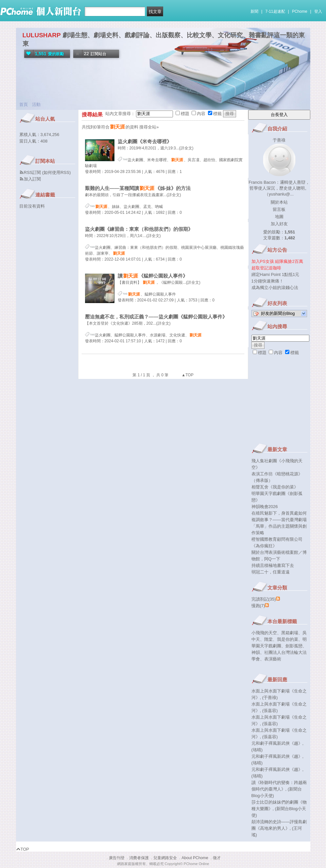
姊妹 (116, 207)
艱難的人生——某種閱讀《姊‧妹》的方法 (138, 188)
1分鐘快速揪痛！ (267, 281)
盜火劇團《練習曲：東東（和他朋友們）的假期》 (139, 229)
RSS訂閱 (33, 172)
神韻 (256, 652)
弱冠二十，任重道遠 (271, 572)
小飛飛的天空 (264, 633)
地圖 (279, 217)
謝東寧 (103, 253)
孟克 (147, 207)
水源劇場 (158, 335)
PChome (300, 11)
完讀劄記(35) (264, 599)
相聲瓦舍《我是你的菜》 (275, 487)
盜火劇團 (135, 160)
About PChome (195, 858)
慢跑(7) (258, 606)
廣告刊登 (117, 858)
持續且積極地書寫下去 (273, 565)
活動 (36, 104)
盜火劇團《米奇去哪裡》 (145, 141)
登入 (318, 11)
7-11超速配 (275, 11)
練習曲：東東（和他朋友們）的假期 (146, 247)
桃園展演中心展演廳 (199, 247)
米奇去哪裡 (157, 160)
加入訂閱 (32, 179)
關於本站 (279, 202)
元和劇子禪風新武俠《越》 (277, 743)
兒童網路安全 (165, 858)
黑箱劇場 (290, 633)
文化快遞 (177, 335)
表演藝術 (273, 659)
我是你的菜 (288, 639)
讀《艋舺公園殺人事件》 (153, 276)
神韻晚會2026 (265, 507)
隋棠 (268, 639)
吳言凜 (194, 160)
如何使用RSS (56, 172)
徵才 (217, 858)
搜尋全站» (149, 127)
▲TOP (187, 375)
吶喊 (159, 207)
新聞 (254, 11)
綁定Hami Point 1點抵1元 (275, 274)
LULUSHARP (42, 35)
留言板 (279, 209)
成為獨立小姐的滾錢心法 (275, 288)
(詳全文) (186, 148)
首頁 (24, 104)
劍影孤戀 (294, 646)
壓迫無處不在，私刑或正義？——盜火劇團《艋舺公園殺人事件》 (156, 317)
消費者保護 (139, 858)
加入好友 (279, 224)
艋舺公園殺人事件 (160, 294)
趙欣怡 (209, 160)
